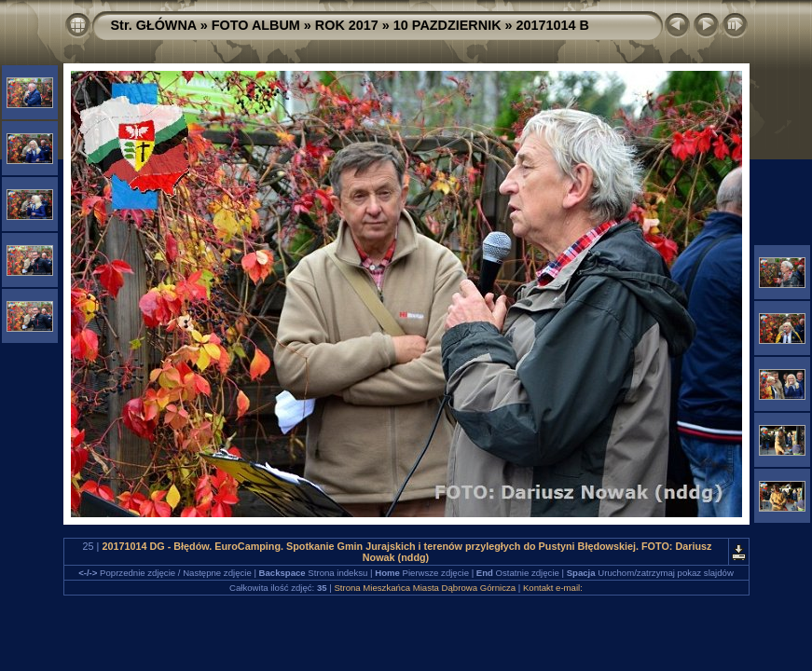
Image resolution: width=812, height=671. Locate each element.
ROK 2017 (347, 25)
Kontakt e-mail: (553, 588)
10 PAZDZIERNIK (447, 25)
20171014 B (553, 25)
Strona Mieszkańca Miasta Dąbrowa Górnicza (425, 588)
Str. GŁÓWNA (154, 25)
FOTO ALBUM (256, 25)
